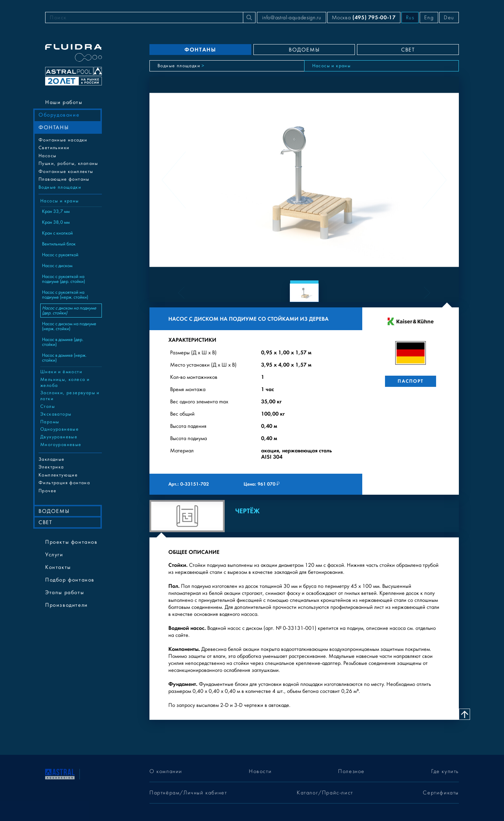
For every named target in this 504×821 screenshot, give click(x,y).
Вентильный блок (59, 244)
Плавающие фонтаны (64, 179)
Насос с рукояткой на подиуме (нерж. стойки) (65, 295)
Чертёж (247, 511)
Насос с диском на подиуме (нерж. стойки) (69, 326)
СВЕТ (45, 522)
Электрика (51, 467)
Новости (260, 771)
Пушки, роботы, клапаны (68, 163)
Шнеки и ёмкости (61, 372)
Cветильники (54, 148)
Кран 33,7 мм (56, 211)
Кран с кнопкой (57, 233)
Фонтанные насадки (63, 140)
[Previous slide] (174, 180)
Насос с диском (57, 266)
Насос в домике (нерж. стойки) (64, 358)
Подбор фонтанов (70, 580)
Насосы (47, 156)
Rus (410, 18)
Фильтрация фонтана (64, 483)
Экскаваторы (56, 414)
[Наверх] (464, 714)
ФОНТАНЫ (54, 127)
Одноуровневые (59, 429)
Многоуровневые (61, 445)
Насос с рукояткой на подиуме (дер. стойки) (64, 279)
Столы (48, 406)
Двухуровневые (59, 437)
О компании (166, 771)
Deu (449, 18)
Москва (364, 17)
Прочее (47, 491)
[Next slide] (435, 180)
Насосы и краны (60, 201)
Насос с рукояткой (60, 255)
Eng (429, 18)
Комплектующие (58, 475)
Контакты (58, 567)
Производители (66, 605)
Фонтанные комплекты (66, 172)
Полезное (351, 771)
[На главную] (60, 773)
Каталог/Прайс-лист (325, 793)
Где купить (445, 771)
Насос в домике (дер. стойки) (63, 342)
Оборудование (59, 115)
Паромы (50, 422)
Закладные (52, 459)
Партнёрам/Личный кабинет (188, 793)
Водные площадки (60, 187)
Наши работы (64, 102)
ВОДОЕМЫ (54, 511)
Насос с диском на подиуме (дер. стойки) (69, 311)
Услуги (54, 555)
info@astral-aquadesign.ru (292, 18)
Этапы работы (65, 592)
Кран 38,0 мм (56, 222)
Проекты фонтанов (71, 542)
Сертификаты (441, 793)
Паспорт (410, 381)
